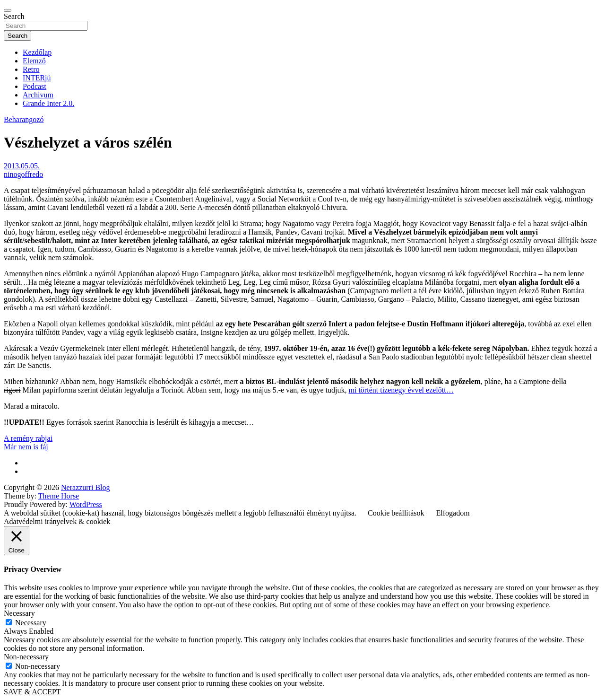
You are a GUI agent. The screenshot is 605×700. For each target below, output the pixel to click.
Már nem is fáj (26, 447)
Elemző (34, 61)
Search (14, 16)
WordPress (86, 504)
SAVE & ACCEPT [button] (32, 692)
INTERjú (37, 78)
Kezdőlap (37, 52)
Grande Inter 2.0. (48, 103)
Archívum (38, 95)
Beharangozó (24, 119)
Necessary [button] (19, 613)
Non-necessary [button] (26, 657)
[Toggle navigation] (8, 10)
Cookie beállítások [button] (396, 513)
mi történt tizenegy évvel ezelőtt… (401, 390)
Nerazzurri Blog (86, 487)
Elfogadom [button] (453, 513)
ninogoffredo (23, 174)
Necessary (31, 623)
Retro (31, 69)
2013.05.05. (22, 166)
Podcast (35, 86)
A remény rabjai (28, 438)
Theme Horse (59, 496)
